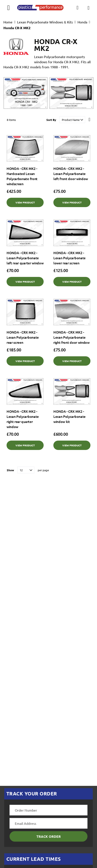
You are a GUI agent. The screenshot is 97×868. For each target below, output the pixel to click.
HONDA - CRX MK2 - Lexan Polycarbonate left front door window (71, 173)
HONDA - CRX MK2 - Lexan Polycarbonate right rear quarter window (23, 419)
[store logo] (40, 8)
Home (8, 22)
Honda (82, 22)
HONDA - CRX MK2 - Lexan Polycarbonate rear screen (23, 337)
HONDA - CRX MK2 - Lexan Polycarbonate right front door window (71, 337)
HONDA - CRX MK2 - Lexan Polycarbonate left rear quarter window (25, 258)
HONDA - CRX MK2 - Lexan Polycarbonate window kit (69, 416)
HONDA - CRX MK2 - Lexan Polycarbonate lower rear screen (69, 258)
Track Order (49, 836)
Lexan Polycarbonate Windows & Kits (45, 22)
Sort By (51, 120)
